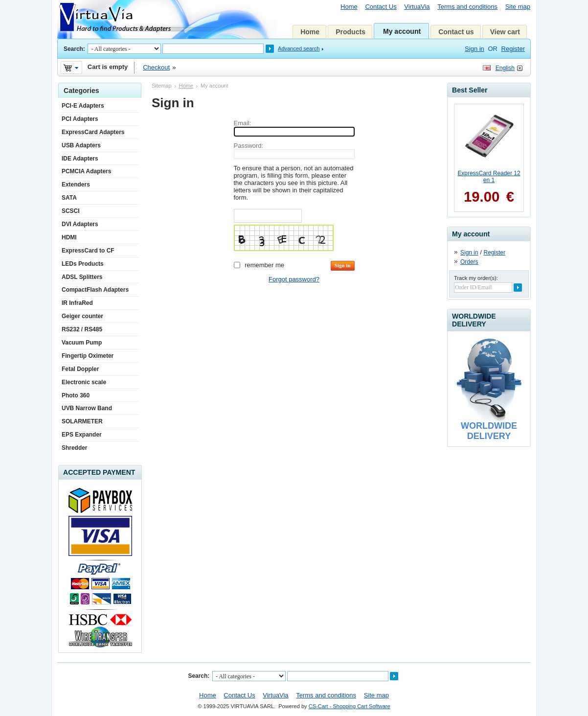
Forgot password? (294, 279)
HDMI (69, 237)
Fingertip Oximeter (88, 356)
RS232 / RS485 (82, 329)
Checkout (156, 67)
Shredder (74, 448)
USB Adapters (81, 145)
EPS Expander (82, 435)
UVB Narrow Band (87, 408)
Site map (518, 7)
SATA (69, 198)
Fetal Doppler (80, 369)
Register (513, 49)
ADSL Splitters (82, 277)
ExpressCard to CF (88, 251)
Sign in (475, 49)
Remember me (264, 265)
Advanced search (299, 48)
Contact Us (381, 7)
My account (402, 31)
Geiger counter (82, 316)
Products (351, 32)
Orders (469, 262)
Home (349, 7)
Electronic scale (84, 382)
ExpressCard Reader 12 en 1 (489, 177)
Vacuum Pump (82, 343)
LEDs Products (83, 264)
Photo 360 (76, 395)
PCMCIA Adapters (86, 171)
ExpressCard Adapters (93, 132)
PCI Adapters (80, 119)
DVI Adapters (80, 224)
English (505, 68)
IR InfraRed (77, 303)
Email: (243, 123)
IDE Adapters (80, 159)
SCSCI (71, 211)
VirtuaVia (417, 7)
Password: (249, 146)
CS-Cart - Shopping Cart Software (350, 706)
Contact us (456, 32)
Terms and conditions (467, 7)
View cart (505, 32)
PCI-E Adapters (83, 106)
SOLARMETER (82, 421)
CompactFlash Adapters (95, 290)
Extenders (76, 185)
